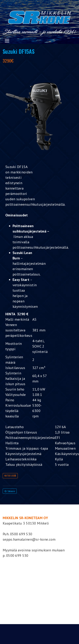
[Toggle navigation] (7, 41)
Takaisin (10, 491)
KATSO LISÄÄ (10, 476)
